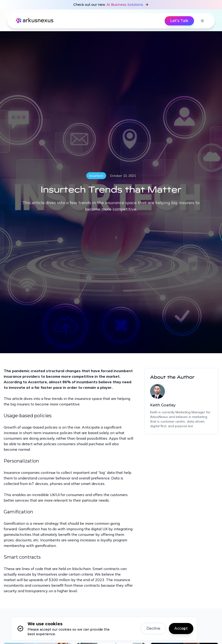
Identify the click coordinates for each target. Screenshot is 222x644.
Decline (153, 628)
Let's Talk (179, 21)
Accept (181, 628)
